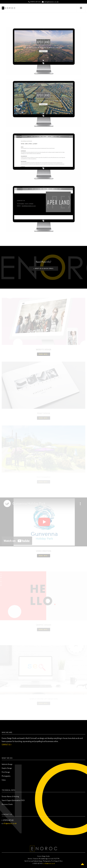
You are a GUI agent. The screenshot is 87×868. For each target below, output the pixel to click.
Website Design (7, 764)
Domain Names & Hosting (10, 796)
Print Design (6, 772)
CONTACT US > (7, 745)
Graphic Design (7, 768)
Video (4, 780)
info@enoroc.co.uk (10, 823)
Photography (6, 776)
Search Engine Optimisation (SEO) (13, 800)
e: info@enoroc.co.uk (49, 863)
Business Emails (7, 804)
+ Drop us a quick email (44, 268)
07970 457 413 (34, 2)
